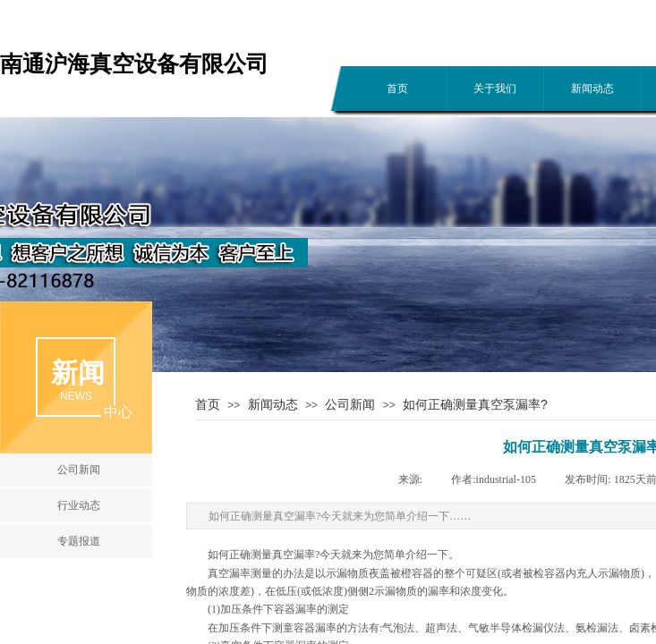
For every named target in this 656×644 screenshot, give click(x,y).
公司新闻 (350, 404)
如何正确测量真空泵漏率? (475, 404)
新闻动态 (592, 89)
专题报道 (79, 541)
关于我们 (495, 89)
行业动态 (79, 505)
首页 (397, 89)
